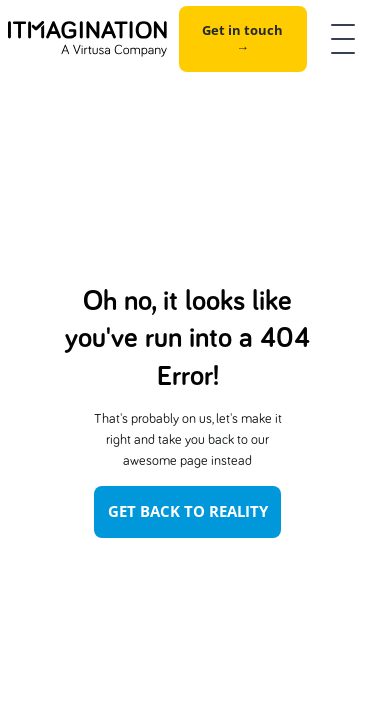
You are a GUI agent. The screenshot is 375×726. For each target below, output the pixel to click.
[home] (87, 39)
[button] (339, 39)
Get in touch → (242, 38)
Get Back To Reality (188, 511)
